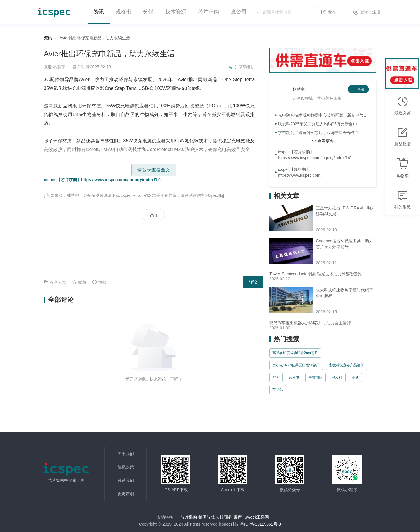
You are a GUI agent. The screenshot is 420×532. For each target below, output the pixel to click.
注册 (376, 12)
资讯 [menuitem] (99, 12)
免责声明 (126, 494)
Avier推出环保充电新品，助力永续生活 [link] (95, 38)
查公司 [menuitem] (239, 12)
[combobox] (284, 12)
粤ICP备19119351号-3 (260, 524)
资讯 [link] (48, 38)
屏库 (238, 517)
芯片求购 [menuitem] (209, 12)
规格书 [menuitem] (124, 12)
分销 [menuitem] (148, 12)
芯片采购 (189, 517)
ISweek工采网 (256, 517)
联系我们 (126, 480)
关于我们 (126, 454)
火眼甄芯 (224, 517)
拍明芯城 (206, 517)
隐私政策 (126, 467)
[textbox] (284, 12)
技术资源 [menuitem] (176, 12)
